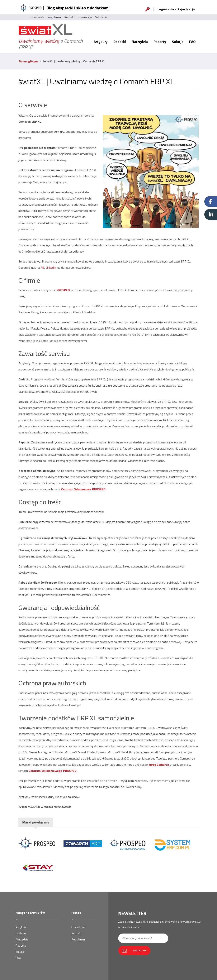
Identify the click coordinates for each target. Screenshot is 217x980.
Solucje (178, 42)
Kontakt (70, 17)
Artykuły (101, 42)
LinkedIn (51, 268)
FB (42, 268)
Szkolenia (101, 17)
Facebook (211, 202)
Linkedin (211, 214)
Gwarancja (85, 17)
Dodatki (120, 42)
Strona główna (28, 61)
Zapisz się (140, 950)
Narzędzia (140, 42)
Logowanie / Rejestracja (176, 9)
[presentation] (141, 965)
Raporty (160, 42)
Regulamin (54, 17)
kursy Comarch (159, 765)
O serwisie (37, 17)
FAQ (192, 42)
